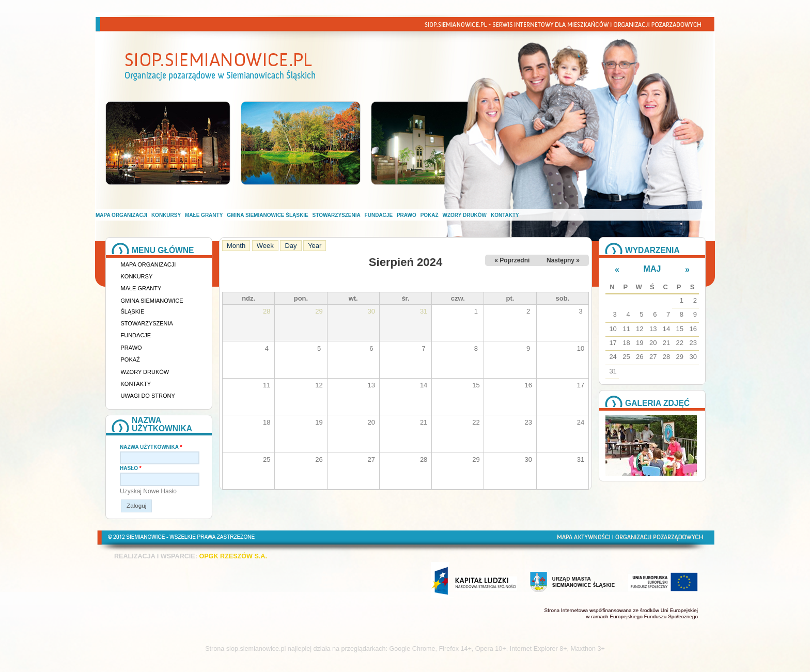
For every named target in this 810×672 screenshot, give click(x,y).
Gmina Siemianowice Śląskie (267, 215)
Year (315, 246)
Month (238, 245)
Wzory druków (465, 215)
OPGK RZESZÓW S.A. (233, 556)
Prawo (407, 215)
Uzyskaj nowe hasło (148, 491)
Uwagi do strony (148, 396)
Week (265, 246)
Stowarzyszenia (337, 215)
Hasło (131, 468)
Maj (652, 269)
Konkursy (166, 215)
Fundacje (379, 215)
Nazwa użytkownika (151, 447)
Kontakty (505, 215)
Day (291, 246)
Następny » (563, 260)
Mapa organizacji (121, 215)
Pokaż (430, 215)
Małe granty (204, 215)
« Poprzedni (512, 260)
